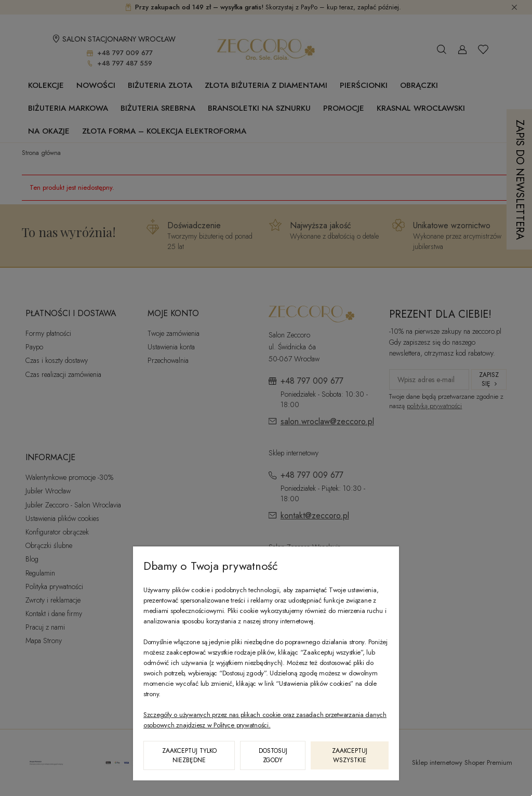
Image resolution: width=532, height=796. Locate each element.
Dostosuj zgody (273, 755)
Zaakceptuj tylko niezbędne (189, 755)
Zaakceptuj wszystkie (350, 755)
